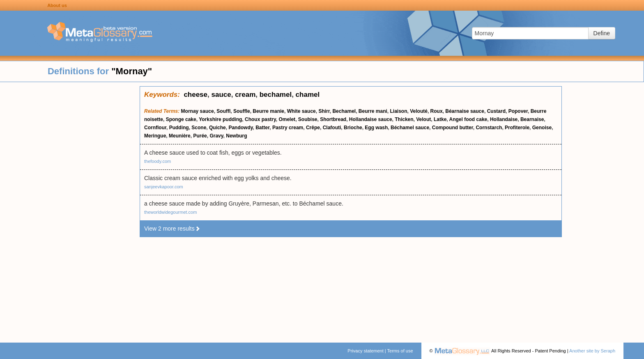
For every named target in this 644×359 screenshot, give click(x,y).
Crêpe (313, 128)
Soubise (308, 119)
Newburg (236, 136)
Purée (200, 136)
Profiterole (517, 128)
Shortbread (333, 119)
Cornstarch (489, 128)
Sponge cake (181, 119)
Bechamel (344, 111)
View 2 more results (172, 229)
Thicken (404, 119)
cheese (195, 95)
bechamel (276, 95)
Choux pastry (260, 119)
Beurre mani (373, 111)
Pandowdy (240, 128)
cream (245, 95)
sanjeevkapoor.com (164, 187)
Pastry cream (288, 128)
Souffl (223, 111)
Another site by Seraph (592, 351)
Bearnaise (532, 119)
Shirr (324, 111)
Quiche (217, 128)
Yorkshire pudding (220, 119)
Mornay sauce (198, 111)
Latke (440, 119)
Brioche (353, 128)
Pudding (179, 128)
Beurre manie (268, 111)
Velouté (419, 111)
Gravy (216, 136)
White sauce (301, 111)
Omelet (287, 119)
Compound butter (453, 128)
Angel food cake (468, 119)
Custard (496, 111)
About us (57, 5)
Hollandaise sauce (371, 119)
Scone (199, 128)
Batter (262, 128)
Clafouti (332, 128)
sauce (221, 95)
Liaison (399, 111)
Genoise (542, 128)
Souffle (242, 111)
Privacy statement (365, 351)
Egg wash (376, 128)
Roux (437, 111)
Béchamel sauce (410, 128)
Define (602, 33)
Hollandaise (504, 119)
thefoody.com (158, 161)
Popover (518, 111)
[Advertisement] (70, 209)
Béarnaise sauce (465, 111)
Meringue (155, 136)
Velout (423, 119)
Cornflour (155, 128)
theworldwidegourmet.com (170, 212)
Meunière (180, 136)
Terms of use (400, 351)
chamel (308, 95)
